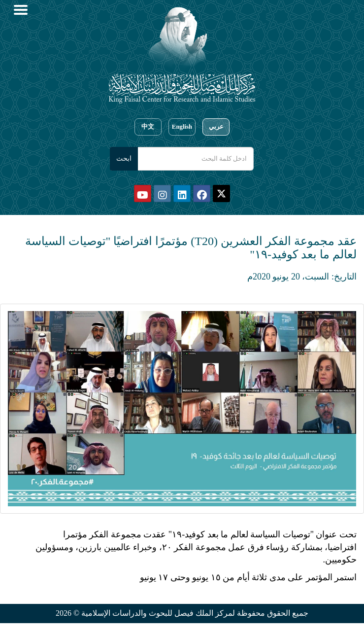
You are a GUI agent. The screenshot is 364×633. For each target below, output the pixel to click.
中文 (148, 127)
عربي (216, 127)
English (182, 127)
